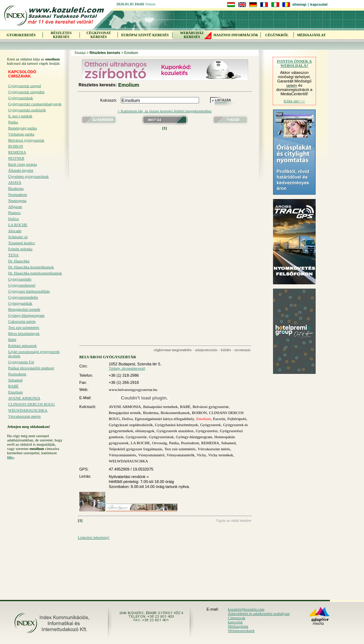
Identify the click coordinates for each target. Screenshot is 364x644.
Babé (12, 339)
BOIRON (16, 146)
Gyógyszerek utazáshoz (175, 431)
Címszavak (237, 618)
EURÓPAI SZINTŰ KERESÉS (145, 35)
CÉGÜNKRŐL (277, 35)
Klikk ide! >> (294, 101)
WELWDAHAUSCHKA (28, 410)
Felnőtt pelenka (20, 249)
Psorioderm (17, 374)
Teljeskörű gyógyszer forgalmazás (136, 449)
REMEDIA (17, 152)
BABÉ (13, 386)
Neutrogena (17, 200)
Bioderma (16, 188)
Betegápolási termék (24, 309)
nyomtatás (243, 350)
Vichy (201, 455)
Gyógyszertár (136, 437)
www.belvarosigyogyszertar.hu (133, 390)
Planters (14, 213)
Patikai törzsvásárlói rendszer (31, 368)
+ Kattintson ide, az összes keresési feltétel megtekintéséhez (165, 111)
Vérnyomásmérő (151, 455)
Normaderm (18, 194)
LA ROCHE (18, 225)
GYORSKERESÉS (21, 35)
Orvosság (160, 443)
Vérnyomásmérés (122, 455)
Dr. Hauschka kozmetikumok (31, 267)
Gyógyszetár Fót (21, 362)
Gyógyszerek (210, 425)
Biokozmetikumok (175, 413)
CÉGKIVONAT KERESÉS (99, 35)
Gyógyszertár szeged (25, 86)
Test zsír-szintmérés (24, 327)
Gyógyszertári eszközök (27, 110)
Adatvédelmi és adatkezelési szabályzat (259, 613)
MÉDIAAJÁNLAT (311, 35)
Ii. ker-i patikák (20, 116)
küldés (226, 350)
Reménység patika (23, 128)
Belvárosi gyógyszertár (26, 140)
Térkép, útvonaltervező (127, 368)
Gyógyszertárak (21, 98)
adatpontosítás (206, 350)
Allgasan (15, 206)
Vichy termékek (221, 455)
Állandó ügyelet (21, 170)
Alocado (15, 231)
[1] (165, 128)
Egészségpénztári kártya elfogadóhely (164, 419)
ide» (11, 457)
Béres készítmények (24, 333)
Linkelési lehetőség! (94, 537)
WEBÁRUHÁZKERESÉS (192, 35)
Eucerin (219, 419)
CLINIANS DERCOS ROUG (31, 404)
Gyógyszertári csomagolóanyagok (35, 104)
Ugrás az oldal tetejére (234, 520)
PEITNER (16, 158)
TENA (13, 255)
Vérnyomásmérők (181, 455)
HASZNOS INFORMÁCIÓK (236, 35)
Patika (13, 122)
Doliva (14, 219)
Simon (150, 4)
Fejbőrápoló (237, 419)
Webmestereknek (241, 630)
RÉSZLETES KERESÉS (61, 35)
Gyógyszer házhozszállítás (29, 291)
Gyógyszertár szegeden (26, 92)
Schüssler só (18, 237)
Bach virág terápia (23, 164)
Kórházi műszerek (22, 345)
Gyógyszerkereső (22, 285)
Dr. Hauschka (19, 261)
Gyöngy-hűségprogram (26, 315)
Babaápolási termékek (160, 407)
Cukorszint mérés (22, 321)
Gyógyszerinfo (20, 279)
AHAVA (15, 182)
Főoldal (80, 53)
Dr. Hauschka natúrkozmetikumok (35, 273)
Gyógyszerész (207, 431)
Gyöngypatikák (20, 303)
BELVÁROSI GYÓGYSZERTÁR (108, 357)
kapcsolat (235, 622)
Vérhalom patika (21, 134)
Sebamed (15, 380)
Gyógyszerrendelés (23, 297)
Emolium (15, 392)
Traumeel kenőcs (22, 243)
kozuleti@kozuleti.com (246, 609)
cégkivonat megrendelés (173, 350)
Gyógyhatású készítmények (176, 425)
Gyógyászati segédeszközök (131, 425)
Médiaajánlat (238, 626)
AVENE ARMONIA (24, 398)
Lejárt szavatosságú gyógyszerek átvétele (34, 354)
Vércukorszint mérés (24, 416)
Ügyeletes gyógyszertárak (28, 176)
